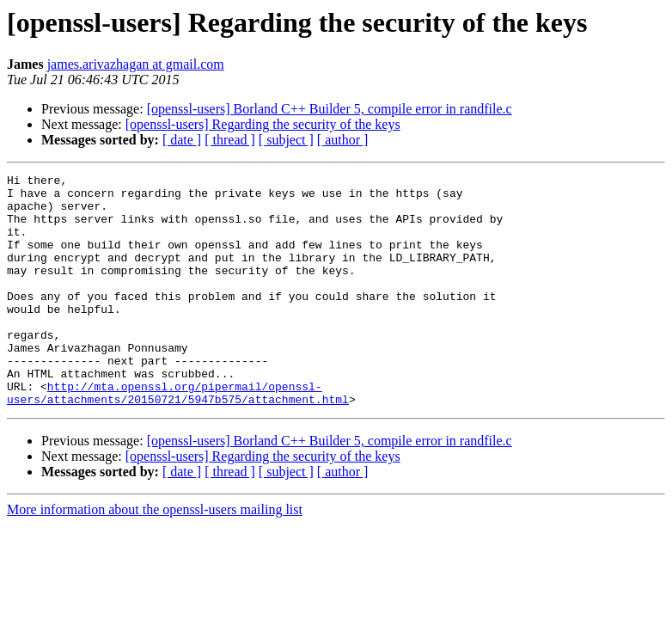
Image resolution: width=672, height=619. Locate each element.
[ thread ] (230, 140)
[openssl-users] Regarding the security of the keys (263, 124)
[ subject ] (286, 140)
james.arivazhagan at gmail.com (136, 64)
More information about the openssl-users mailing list (155, 556)
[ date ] (182, 140)
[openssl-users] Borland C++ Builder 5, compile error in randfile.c (330, 109)
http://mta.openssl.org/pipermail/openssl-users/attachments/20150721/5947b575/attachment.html (178, 438)
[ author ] (343, 140)
